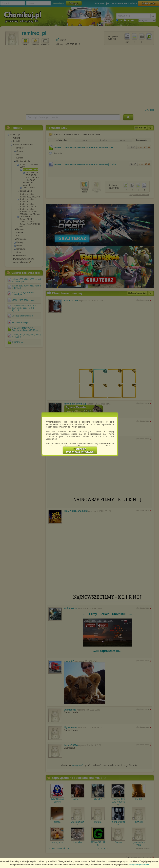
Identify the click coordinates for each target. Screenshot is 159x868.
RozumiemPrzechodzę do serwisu (80, 450)
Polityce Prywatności (139, 865)
